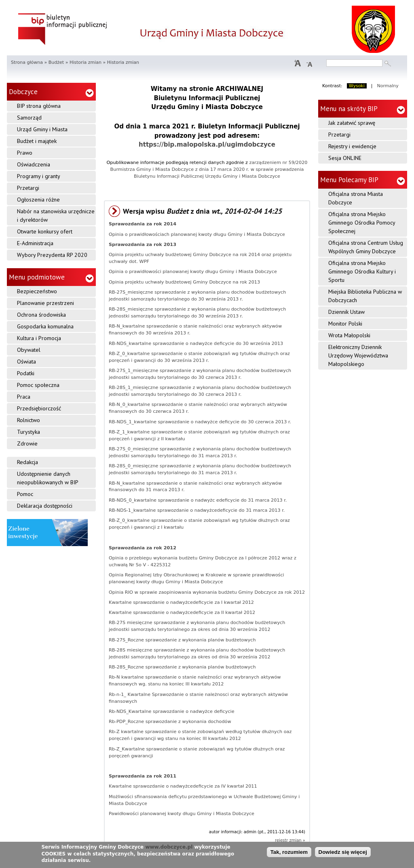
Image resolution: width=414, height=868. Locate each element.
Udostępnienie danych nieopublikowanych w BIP (48, 478)
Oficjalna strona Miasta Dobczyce (356, 198)
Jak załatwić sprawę (352, 123)
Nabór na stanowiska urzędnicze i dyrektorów (56, 215)
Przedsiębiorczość (39, 408)
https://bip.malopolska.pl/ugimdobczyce (207, 145)
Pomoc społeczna (38, 385)
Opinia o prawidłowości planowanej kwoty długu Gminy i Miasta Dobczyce (193, 272)
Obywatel (29, 350)
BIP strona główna (39, 106)
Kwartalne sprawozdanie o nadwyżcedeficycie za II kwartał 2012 (182, 613)
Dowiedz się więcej (343, 854)
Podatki (26, 373)
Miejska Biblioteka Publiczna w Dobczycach (365, 296)
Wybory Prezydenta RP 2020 (52, 255)
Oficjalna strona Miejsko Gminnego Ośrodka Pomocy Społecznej (362, 223)
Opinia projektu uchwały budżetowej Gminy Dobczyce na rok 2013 (184, 282)
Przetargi (28, 188)
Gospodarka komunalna (45, 326)
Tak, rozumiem (289, 854)
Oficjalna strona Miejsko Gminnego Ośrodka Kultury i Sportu (362, 271)
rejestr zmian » (290, 840)
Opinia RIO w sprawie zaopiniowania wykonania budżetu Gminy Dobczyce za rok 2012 (207, 592)
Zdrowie (27, 443)
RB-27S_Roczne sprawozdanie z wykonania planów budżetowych (182, 640)
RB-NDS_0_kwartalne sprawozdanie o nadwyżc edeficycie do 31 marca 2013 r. (198, 500)
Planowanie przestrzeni (45, 303)
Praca (24, 397)
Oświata (26, 361)
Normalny (388, 86)
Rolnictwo (29, 420)
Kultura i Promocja (39, 338)
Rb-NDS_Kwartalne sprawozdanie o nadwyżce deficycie (172, 711)
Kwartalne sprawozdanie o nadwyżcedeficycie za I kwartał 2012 (181, 602)
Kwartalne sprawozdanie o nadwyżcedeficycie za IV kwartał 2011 (183, 786)
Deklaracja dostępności (45, 506)
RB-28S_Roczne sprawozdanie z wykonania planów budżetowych (182, 667)
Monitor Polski (345, 324)
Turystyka (29, 432)
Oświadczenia (34, 164)
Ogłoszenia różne (38, 200)
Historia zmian (86, 62)
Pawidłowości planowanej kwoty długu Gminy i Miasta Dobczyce (182, 814)
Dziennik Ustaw (346, 312)
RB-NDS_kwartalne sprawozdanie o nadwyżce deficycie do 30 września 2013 (196, 344)
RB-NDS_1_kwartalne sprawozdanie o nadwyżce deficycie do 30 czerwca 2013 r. (200, 422)
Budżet (56, 62)
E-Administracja (35, 243)
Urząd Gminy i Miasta (42, 129)
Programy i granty (39, 176)
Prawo (25, 153)
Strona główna (27, 62)
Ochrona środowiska (41, 315)
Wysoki (357, 86)
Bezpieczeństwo (37, 291)
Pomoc (25, 494)
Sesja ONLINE (345, 158)
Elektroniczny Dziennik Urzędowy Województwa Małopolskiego (358, 355)
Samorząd (29, 118)
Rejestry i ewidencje (352, 146)
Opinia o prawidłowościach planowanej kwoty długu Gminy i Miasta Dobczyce (197, 234)
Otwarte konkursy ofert (45, 231)
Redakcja (27, 462)
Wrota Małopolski (349, 335)
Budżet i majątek (37, 141)
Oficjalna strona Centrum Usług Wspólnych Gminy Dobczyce (366, 247)
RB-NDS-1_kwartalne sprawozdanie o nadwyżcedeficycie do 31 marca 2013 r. (197, 510)
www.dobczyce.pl (169, 849)
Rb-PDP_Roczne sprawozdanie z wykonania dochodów (170, 722)
